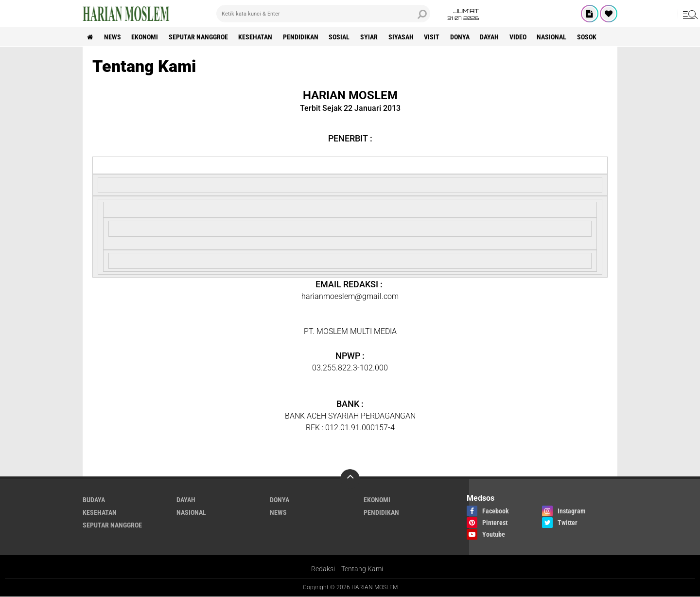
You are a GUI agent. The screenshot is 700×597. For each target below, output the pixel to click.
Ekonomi (147, 37)
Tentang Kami (362, 569)
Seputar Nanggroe (201, 37)
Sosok (597, 37)
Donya (467, 37)
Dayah (498, 37)
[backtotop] (350, 479)
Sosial (344, 37)
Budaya (94, 500)
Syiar (374, 37)
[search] (323, 14)
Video (527, 37)
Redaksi (323, 569)
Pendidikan (305, 37)
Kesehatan (259, 37)
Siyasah (407, 37)
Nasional (561, 37)
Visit (438, 37)
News (114, 37)
